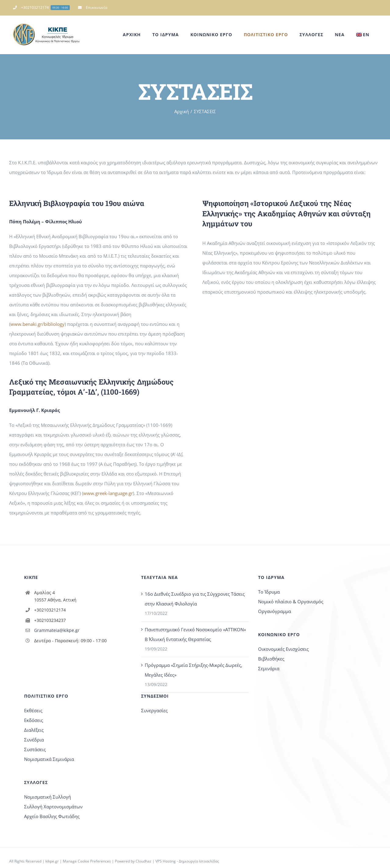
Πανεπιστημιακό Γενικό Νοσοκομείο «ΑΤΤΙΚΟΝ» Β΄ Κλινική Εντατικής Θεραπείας (195, 634)
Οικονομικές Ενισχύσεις (283, 649)
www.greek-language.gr (108, 493)
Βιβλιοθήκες (271, 659)
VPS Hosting (166, 861)
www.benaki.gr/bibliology (37, 324)
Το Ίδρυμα (269, 592)
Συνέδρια (34, 740)
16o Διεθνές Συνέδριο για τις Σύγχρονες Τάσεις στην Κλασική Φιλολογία (195, 599)
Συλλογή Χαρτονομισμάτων (53, 807)
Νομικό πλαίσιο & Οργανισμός (291, 601)
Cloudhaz (144, 861)
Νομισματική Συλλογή (48, 797)
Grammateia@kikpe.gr (57, 630)
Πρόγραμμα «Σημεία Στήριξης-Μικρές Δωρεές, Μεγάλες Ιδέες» (193, 670)
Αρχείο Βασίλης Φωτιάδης (52, 816)
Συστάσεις (35, 749)
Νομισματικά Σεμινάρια (49, 759)
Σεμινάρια (269, 668)
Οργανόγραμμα (275, 611)
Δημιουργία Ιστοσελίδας (199, 861)
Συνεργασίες (154, 710)
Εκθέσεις (33, 710)
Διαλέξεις (34, 730)
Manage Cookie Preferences (87, 861)
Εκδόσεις (34, 720)
